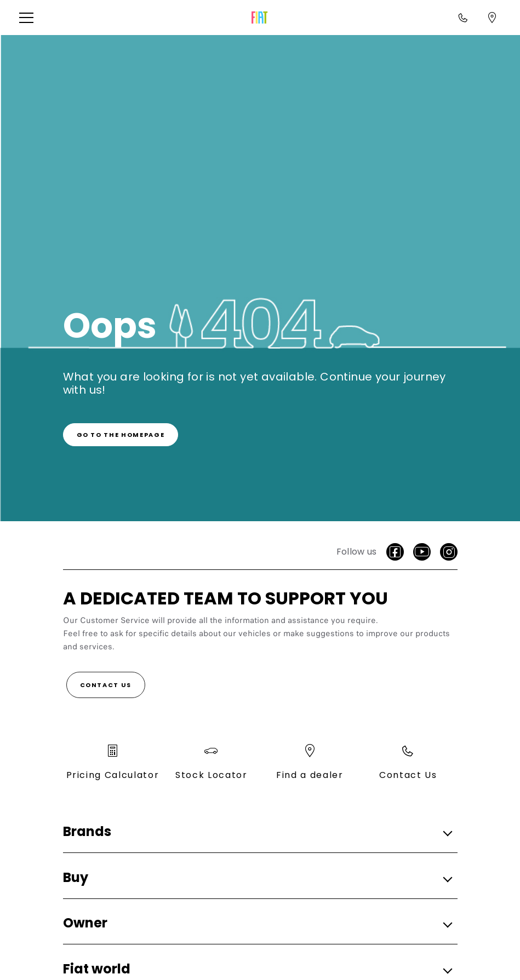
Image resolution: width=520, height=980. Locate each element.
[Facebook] (395, 552)
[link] (121, 435)
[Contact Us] (106, 685)
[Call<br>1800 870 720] (463, 18)
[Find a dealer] (492, 18)
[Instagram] (449, 552)
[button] (30, 18)
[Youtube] (422, 552)
